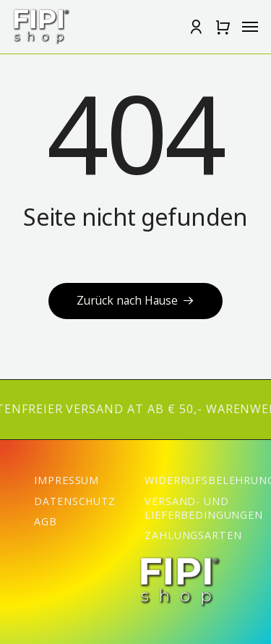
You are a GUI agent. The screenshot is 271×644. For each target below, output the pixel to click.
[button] (223, 27)
